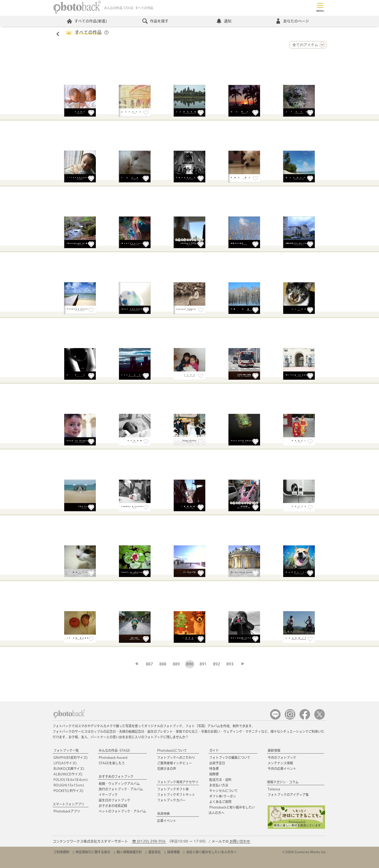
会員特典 (163, 814)
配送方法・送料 (220, 780)
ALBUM (68, 774)
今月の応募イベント (282, 769)
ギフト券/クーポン (223, 796)
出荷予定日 (217, 763)
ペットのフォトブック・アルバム (122, 811)
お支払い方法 (219, 785)
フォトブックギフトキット (176, 795)
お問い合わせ (240, 841)
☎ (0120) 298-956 (149, 841)
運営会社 (154, 852)
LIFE (65, 763)
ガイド (214, 750)
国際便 (214, 774)
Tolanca (274, 789)
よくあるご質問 (220, 802)
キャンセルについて (223, 791)
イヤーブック (108, 795)
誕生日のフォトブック (114, 800)
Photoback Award (113, 757)
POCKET (68, 791)
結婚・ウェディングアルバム (119, 784)
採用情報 (173, 852)
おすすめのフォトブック (116, 776)
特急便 (214, 769)
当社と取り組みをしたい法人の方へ (211, 852)
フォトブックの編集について (230, 757)
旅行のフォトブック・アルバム (121, 789)
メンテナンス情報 (280, 763)
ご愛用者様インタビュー (174, 763)
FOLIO (71, 780)
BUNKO (69, 769)
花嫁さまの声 (167, 769)
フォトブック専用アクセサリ (178, 782)
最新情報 (274, 750)
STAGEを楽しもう (112, 763)
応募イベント (167, 821)
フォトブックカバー (171, 800)
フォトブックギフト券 (173, 789)
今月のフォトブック (282, 757)
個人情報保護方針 (129, 852)
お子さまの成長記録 (113, 806)
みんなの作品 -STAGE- (115, 750)
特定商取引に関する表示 (93, 852)
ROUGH (69, 785)
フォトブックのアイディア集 (288, 795)
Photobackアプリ (67, 811)
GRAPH (71, 757)
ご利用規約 (61, 852)
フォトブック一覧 (66, 750)
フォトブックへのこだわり (176, 757)
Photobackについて (172, 750)
